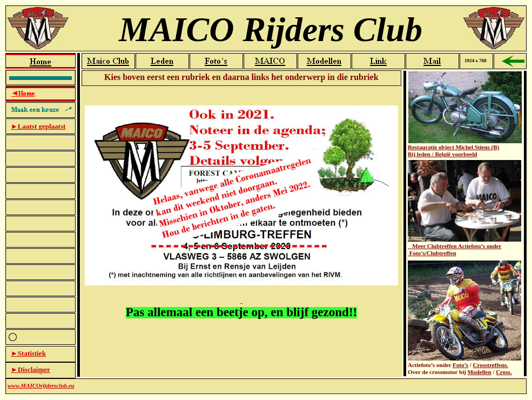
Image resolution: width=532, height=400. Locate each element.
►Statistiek (28, 353)
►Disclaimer (31, 369)
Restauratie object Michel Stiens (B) (453, 147)
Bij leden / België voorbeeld (442, 154)
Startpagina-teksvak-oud (241, 232)
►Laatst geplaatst (38, 126)
